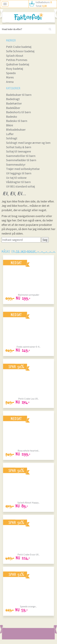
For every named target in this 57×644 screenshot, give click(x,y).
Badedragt (13, 99)
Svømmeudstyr (16, 164)
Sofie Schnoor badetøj (20, 51)
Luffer (10, 134)
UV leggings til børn (19, 173)
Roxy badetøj (15, 69)
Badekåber (13, 108)
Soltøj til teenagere (18, 151)
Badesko (12, 117)
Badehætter (14, 103)
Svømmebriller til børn (21, 156)
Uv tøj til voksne (16, 178)
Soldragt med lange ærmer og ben (28, 143)
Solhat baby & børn (19, 147)
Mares (10, 77)
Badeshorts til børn (18, 112)
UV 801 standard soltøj (20, 186)
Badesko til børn (17, 121)
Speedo (11, 73)
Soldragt (12, 138)
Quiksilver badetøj (18, 64)
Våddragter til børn (18, 182)
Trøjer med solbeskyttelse (23, 169)
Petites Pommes (17, 60)
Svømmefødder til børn (21, 160)
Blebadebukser (16, 129)
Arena (10, 82)
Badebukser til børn (19, 95)
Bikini (9, 125)
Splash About (15, 56)
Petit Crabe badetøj (19, 47)
